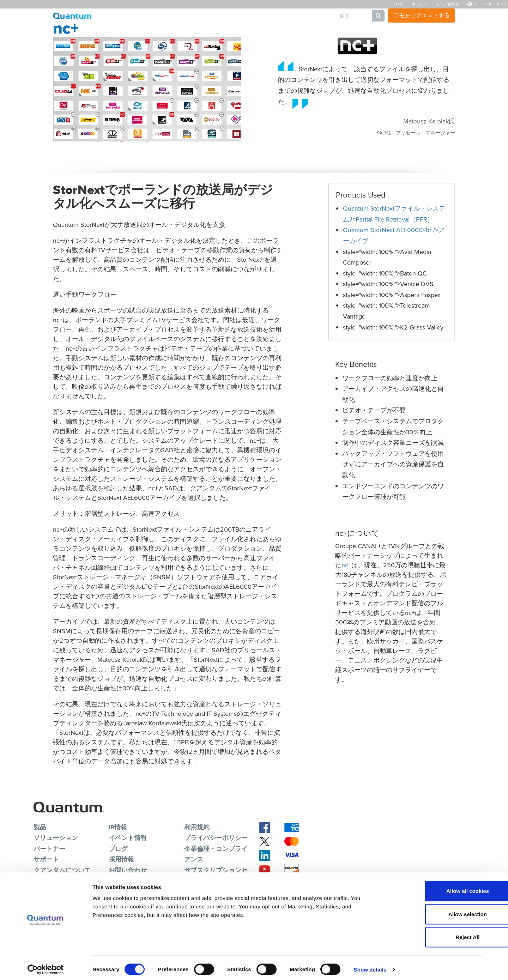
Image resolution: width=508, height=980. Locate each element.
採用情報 (121, 859)
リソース (226, 16)
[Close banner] (497, 880)
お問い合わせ (447, 4)
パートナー (49, 849)
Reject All (431, 934)
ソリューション (188, 16)
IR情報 (118, 827)
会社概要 (315, 16)
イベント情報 (128, 838)
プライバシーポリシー (216, 838)
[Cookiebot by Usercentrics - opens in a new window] (46, 966)
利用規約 (197, 827)
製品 (156, 16)
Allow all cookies (431, 887)
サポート (256, 16)
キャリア (419, 4)
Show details (370, 966)
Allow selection (431, 911)
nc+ (346, 565)
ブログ (397, 4)
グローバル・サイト (488, 4)
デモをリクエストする (422, 15)
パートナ (285, 16)
